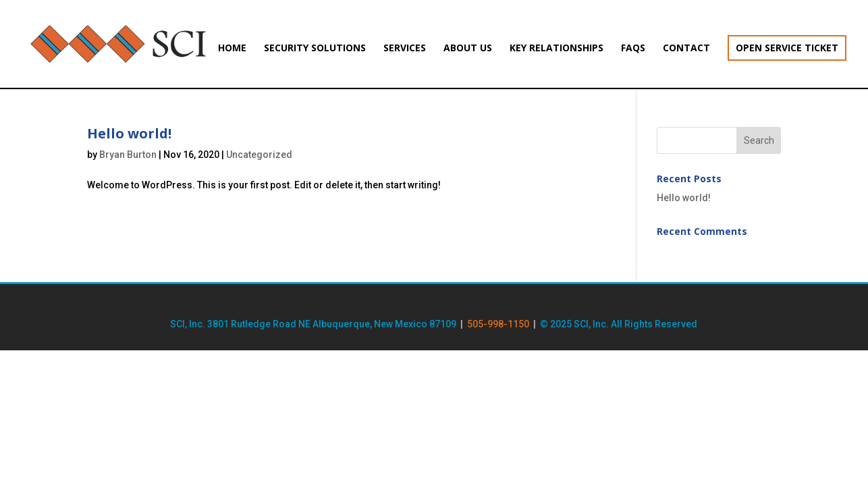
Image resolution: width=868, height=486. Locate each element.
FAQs (633, 49)
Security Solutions (315, 49)
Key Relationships (557, 49)
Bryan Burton (128, 155)
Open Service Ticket (787, 48)
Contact (686, 49)
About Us (468, 49)
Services (405, 49)
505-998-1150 (498, 324)
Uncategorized (259, 155)
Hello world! (129, 133)
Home (232, 49)
